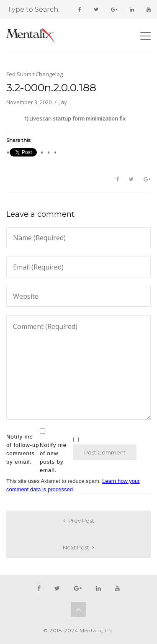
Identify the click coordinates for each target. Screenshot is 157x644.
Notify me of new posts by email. (53, 458)
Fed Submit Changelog (35, 74)
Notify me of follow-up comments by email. (23, 449)
